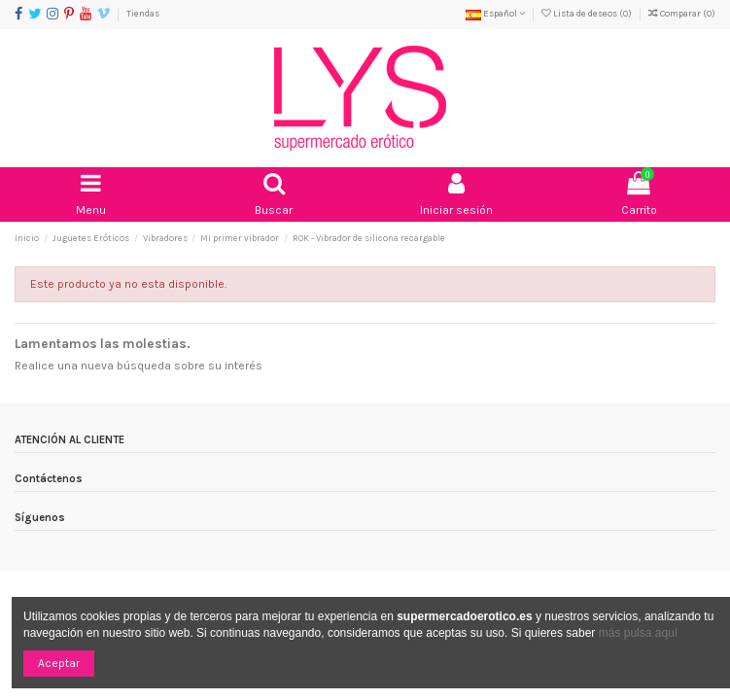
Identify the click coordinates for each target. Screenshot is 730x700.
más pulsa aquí (636, 633)
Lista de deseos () (588, 13)
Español (495, 13)
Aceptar (59, 663)
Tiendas (143, 13)
